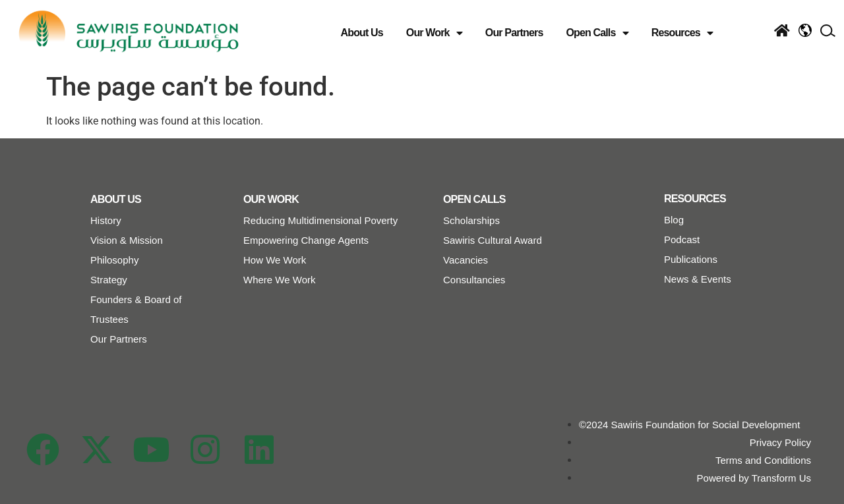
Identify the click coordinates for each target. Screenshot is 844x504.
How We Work (275, 260)
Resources (682, 33)
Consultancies (474, 280)
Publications (691, 259)
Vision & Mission (127, 240)
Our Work (434, 33)
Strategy (109, 280)
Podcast (682, 239)
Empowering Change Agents (306, 240)
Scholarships (471, 220)
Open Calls (597, 33)
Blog (674, 220)
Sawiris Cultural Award (493, 240)
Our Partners (514, 33)
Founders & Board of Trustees (136, 309)
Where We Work (279, 280)
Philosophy (114, 260)
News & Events (698, 279)
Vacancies (466, 260)
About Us (362, 33)
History (106, 220)
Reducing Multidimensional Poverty (320, 220)
